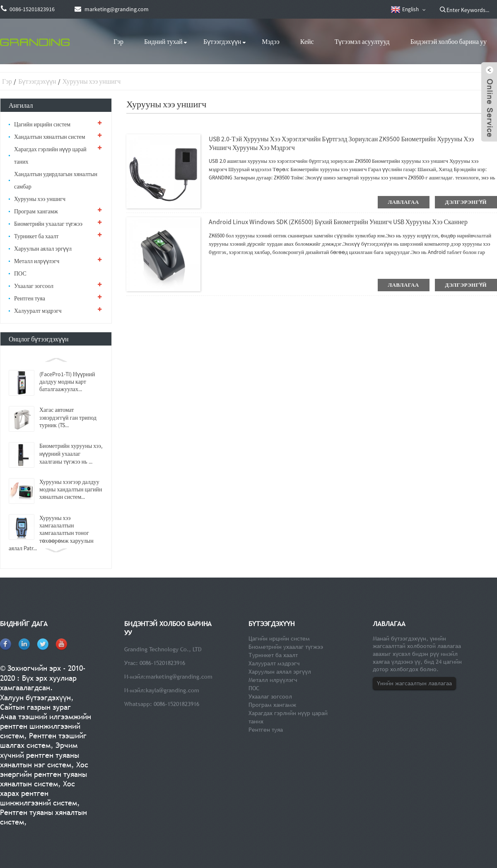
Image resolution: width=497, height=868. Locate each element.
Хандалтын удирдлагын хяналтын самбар (56, 180)
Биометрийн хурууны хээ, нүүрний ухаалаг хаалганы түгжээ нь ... (71, 454)
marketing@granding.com (179, 677)
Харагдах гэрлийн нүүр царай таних (50, 155)
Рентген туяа (30, 298)
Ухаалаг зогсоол (34, 286)
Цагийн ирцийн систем (42, 124)
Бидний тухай (163, 41)
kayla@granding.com (173, 690)
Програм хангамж (36, 211)
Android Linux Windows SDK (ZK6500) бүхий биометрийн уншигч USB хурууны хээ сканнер (338, 222)
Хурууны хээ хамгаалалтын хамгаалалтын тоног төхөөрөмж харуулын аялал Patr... (51, 533)
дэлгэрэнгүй (466, 202)
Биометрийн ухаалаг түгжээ (48, 224)
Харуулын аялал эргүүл (43, 249)
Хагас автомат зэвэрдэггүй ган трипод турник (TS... (68, 417)
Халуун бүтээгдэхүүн (35, 698)
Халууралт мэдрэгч (38, 311)
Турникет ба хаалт (36, 236)
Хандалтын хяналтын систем (50, 137)
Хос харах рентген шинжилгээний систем (39, 793)
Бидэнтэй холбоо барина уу (449, 41)
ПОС (20, 273)
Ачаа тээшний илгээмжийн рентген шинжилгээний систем (46, 726)
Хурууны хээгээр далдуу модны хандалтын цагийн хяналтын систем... (71, 489)
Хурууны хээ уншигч (92, 81)
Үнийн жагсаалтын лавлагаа (414, 683)
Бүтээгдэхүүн (222, 41)
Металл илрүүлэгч (37, 261)
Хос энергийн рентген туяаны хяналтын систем (44, 774)
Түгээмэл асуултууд (362, 41)
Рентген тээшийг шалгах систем (43, 740)
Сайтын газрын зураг (35, 707)
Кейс (307, 41)
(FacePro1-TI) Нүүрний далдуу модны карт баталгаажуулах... (67, 382)
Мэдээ (271, 41)
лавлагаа (404, 202)
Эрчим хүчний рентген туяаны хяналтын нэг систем (40, 755)
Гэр (118, 41)
